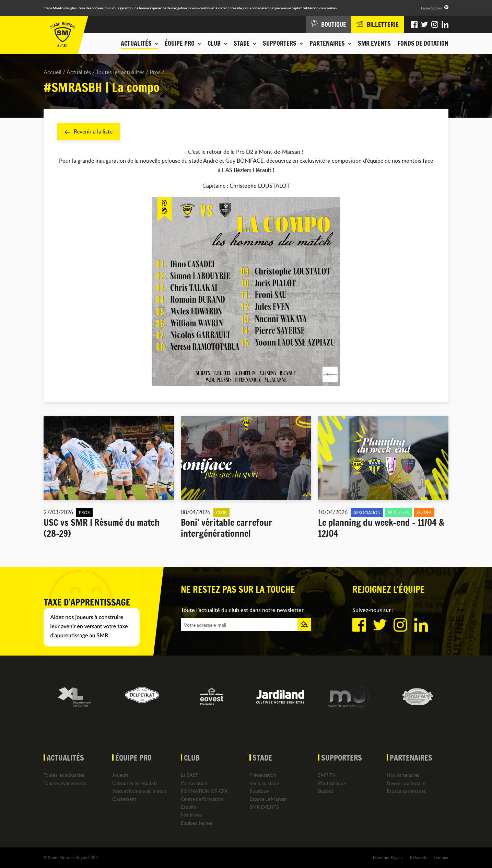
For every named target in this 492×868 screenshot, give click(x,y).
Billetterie (419, 857)
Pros (155, 72)
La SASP (190, 775)
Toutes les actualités (120, 72)
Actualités (79, 72)
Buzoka (326, 791)
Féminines (191, 815)
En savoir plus (431, 8)
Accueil (52, 72)
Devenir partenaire (406, 783)
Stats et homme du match (139, 791)
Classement (124, 799)
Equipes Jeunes (197, 823)
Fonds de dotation (423, 43)
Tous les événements (65, 783)
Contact (441, 857)
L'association (194, 783)
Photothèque (332, 783)
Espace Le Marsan (268, 799)
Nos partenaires (403, 775)
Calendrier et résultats (135, 783)
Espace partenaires (406, 791)
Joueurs (120, 775)
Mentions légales (388, 857)
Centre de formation (202, 799)
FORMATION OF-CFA (204, 791)
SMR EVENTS (374, 43)
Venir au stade (264, 783)
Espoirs (188, 807)
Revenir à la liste (89, 131)
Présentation (263, 775)
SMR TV (327, 775)
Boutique (259, 791)
